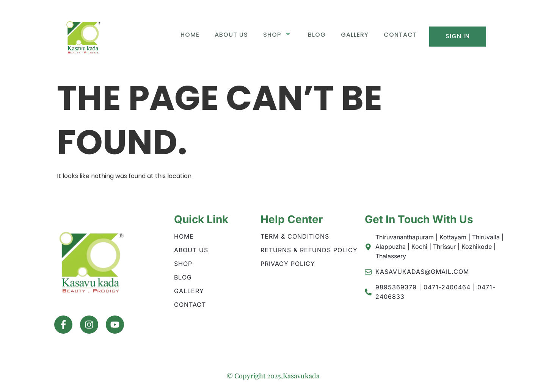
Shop (278, 35)
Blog (317, 35)
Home (190, 35)
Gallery (355, 35)
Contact (400, 35)
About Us (231, 35)
